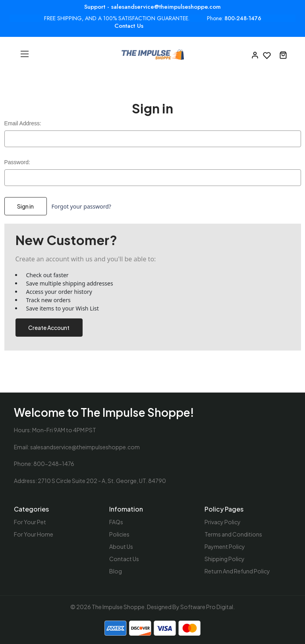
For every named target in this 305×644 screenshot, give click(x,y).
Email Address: (23, 123)
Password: (17, 162)
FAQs (116, 522)
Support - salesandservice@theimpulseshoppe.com (152, 7)
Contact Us (129, 26)
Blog (116, 571)
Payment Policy (225, 546)
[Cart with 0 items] (283, 55)
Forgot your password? (81, 206)
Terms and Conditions (233, 534)
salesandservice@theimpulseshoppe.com (85, 447)
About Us (121, 546)
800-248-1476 (243, 18)
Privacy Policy (223, 522)
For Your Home (34, 534)
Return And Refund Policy (237, 571)
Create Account (49, 328)
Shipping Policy (225, 559)
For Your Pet (30, 522)
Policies (119, 534)
